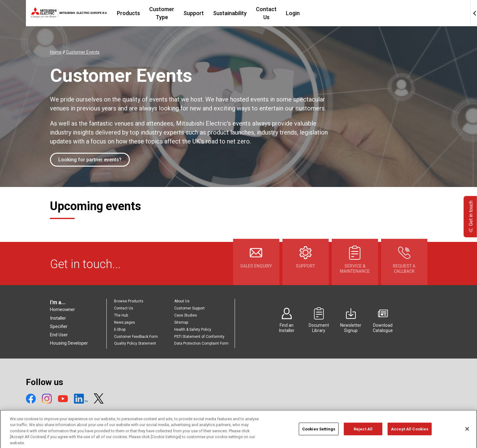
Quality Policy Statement (135, 343)
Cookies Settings (319, 436)
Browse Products (129, 301)
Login (347, 13)
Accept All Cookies (410, 436)
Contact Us (317, 13)
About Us (182, 301)
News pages (125, 322)
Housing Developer (69, 343)
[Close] (467, 436)
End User (59, 335)
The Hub (121, 315)
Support (241, 13)
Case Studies (186, 315)
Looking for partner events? (90, 160)
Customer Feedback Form (136, 337)
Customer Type (202, 13)
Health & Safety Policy (193, 330)
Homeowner (62, 309)
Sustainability (277, 13)
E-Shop (120, 330)
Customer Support (189, 308)
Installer (58, 318)
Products (162, 13)
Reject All (363, 436)
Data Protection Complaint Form (201, 343)
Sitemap (181, 322)
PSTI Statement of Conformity (199, 337)
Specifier (59, 326)
